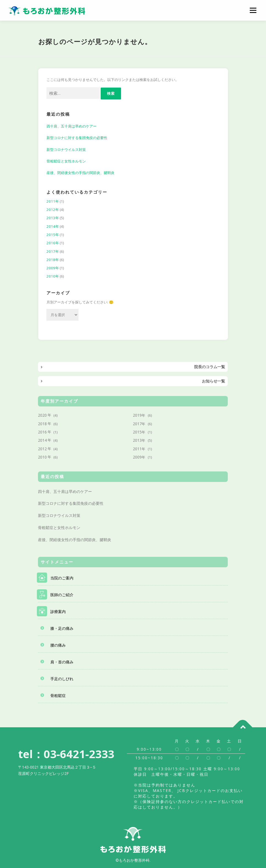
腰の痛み (58, 645)
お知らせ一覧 (213, 381)
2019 (137, 415)
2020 (42, 415)
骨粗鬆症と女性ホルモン (66, 161)
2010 (42, 457)
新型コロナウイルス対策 (66, 150)
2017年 (53, 251)
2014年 (53, 226)
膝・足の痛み (62, 628)
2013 (137, 440)
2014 (42, 440)
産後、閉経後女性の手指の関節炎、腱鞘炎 (80, 173)
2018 (42, 424)
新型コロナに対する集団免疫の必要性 (77, 138)
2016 (42, 432)
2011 (137, 449)
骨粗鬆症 (58, 695)
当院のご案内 (62, 578)
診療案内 (58, 611)
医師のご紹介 (62, 595)
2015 (137, 432)
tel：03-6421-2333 (66, 754)
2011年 (53, 201)
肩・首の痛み (62, 662)
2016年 (53, 243)
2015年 (53, 235)
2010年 (53, 276)
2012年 (53, 210)
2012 (42, 449)
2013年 (53, 218)
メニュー (253, 10)
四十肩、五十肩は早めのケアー (72, 126)
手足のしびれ (62, 679)
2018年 (53, 260)
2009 (137, 457)
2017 (137, 424)
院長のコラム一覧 (210, 367)
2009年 (53, 268)
